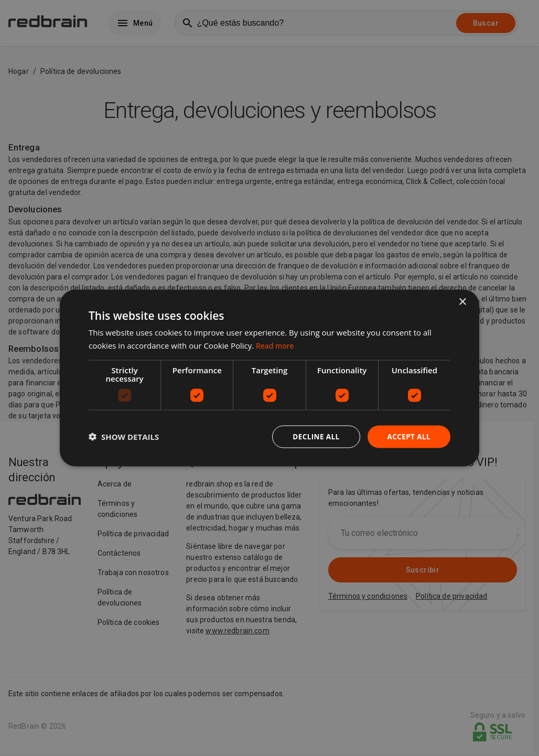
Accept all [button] (408, 436)
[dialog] (269, 378)
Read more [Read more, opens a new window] (276, 345)
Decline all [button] (314, 436)
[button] (124, 437)
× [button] (462, 302)
